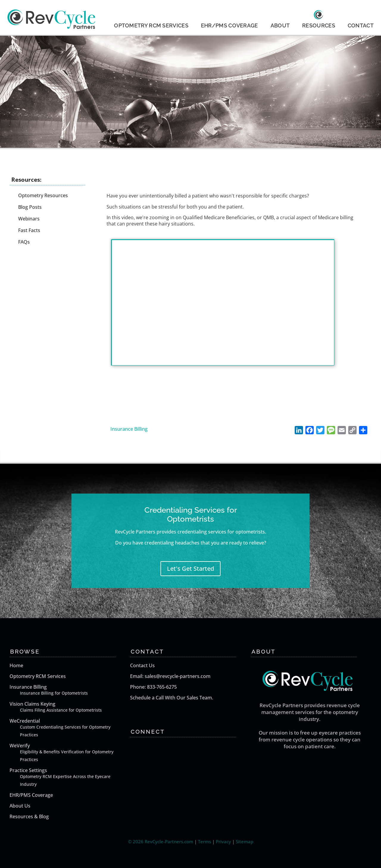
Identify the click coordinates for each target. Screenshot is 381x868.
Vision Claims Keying (68, 707)
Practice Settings (68, 778)
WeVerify (68, 753)
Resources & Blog (29, 816)
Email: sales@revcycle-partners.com (170, 676)
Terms (204, 841)
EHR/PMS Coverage (31, 795)
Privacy (223, 841)
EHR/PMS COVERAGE (229, 25)
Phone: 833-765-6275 (153, 687)
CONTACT (361, 25)
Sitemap (245, 841)
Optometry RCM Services (38, 676)
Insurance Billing (129, 429)
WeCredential (68, 728)
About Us (20, 806)
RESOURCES (319, 25)
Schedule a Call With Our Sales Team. (172, 698)
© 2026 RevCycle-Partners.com (161, 841)
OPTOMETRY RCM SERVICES (151, 25)
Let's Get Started (190, 568)
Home (16, 665)
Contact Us (142, 665)
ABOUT (280, 25)
